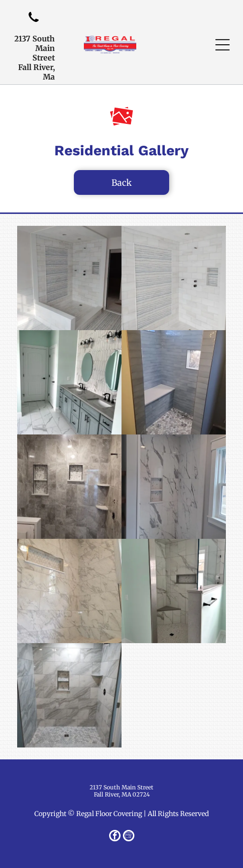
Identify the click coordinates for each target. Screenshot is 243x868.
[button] (223, 45)
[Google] (129, 837)
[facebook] (115, 837)
